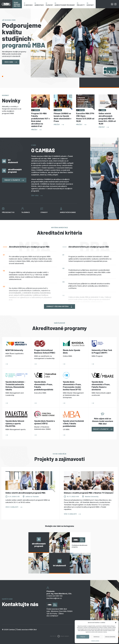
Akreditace (39, 5)
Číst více (35, 196)
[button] (116, 623)
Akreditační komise (68, 212)
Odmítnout (96, 637)
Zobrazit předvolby (110, 637)
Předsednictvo (8, 212)
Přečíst (34, 130)
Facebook (115, 4)
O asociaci (28, 5)
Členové (49, 5)
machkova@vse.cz (54, 598)
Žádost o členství (12, 180)
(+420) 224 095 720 (54, 596)
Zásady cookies (95, 641)
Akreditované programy (65, 5)
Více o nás (9, 62)
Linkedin (112, 4)
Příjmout (83, 637)
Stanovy (44, 212)
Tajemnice (26, 212)
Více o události (12, 507)
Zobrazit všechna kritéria (58, 306)
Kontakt (90, 5)
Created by (59, 636)
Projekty (81, 5)
